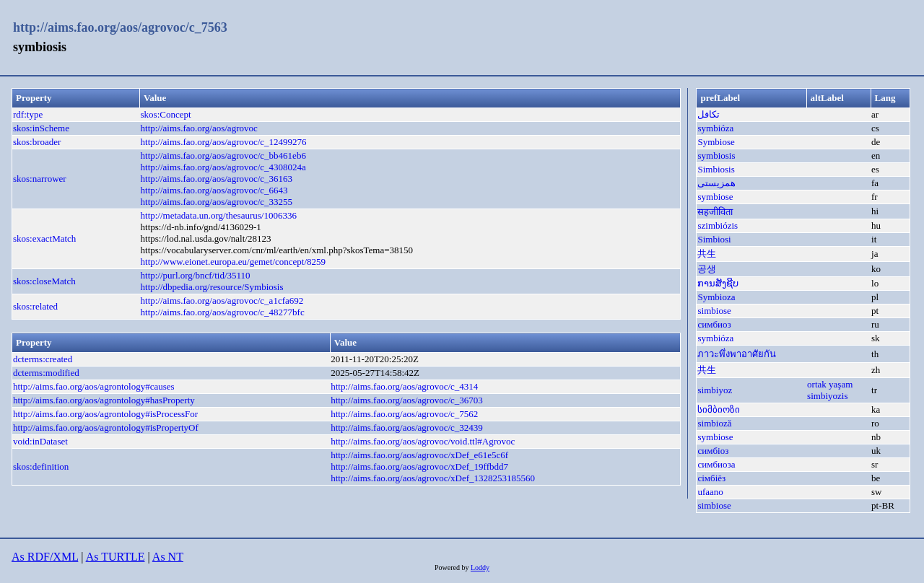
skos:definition (41, 466)
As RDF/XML (45, 557)
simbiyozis (827, 396)
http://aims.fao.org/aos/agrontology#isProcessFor (105, 414)
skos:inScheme (41, 128)
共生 (707, 254)
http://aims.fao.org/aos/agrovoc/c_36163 (217, 179)
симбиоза (716, 464)
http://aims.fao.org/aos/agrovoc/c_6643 (214, 190)
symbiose (715, 197)
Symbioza (716, 297)
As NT (168, 557)
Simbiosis (716, 169)
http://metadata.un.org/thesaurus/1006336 (219, 215)
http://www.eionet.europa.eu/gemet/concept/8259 (234, 262)
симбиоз (714, 324)
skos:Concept (166, 114)
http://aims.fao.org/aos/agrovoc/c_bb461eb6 (223, 155)
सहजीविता (715, 212)
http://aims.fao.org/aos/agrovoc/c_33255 (217, 202)
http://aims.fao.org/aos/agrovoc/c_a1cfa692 (222, 301)
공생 (707, 269)
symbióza (715, 128)
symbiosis (716, 155)
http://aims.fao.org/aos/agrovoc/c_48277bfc (223, 312)
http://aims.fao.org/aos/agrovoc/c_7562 (404, 414)
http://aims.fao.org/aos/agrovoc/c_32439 (407, 428)
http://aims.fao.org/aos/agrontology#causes (94, 386)
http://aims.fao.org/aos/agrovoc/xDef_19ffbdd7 (419, 466)
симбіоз (713, 451)
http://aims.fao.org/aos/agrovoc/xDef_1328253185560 (433, 478)
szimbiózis (718, 225)
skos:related (35, 306)
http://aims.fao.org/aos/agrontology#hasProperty (104, 400)
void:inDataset (40, 441)
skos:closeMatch (44, 281)
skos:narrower (40, 179)
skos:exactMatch (44, 238)
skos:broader (37, 142)
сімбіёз (711, 478)
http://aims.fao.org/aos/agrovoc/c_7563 (120, 27)
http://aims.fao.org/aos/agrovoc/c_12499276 (224, 142)
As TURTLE (115, 557)
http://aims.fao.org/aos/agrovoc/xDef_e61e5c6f (419, 455)
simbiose (714, 311)
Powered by (453, 567)
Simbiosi (714, 239)
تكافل (709, 114)
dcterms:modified (46, 373)
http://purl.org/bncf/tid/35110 (196, 275)
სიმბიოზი (719, 409)
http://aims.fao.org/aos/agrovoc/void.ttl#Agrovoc (423, 441)
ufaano (710, 492)
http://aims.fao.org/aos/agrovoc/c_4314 (404, 386)
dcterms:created (43, 359)
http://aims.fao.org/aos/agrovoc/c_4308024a (223, 167)
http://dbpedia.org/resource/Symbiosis (212, 287)
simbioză (714, 423)
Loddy (480, 567)
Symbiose (716, 142)
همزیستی (716, 183)
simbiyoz (715, 390)
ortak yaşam (830, 384)
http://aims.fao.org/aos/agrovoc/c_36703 (407, 400)
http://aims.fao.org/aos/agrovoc (199, 128)
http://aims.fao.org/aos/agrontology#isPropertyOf (106, 428)
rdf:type (28, 114)
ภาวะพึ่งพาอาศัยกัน (737, 354)
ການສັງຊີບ (718, 283)
